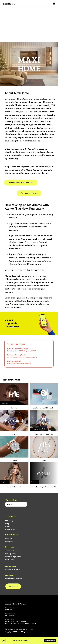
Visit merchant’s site (29, 193)
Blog (7, 524)
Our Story (9, 521)
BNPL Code (10, 560)
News (7, 527)
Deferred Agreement (13, 557)
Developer (9, 542)
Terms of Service (12, 551)
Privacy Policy (11, 554)
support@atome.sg (13, 569)
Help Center (10, 530)
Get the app (13, 586)
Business (9, 539)
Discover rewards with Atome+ (21, 183)
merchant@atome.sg (14, 578)
